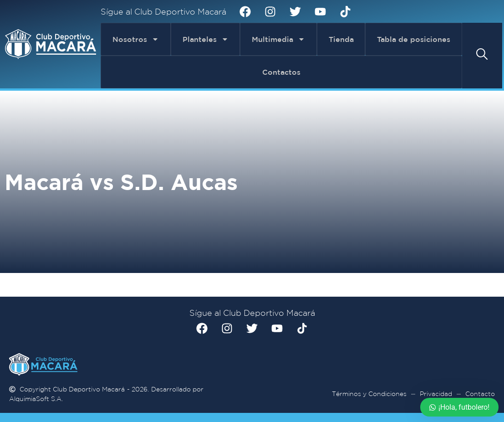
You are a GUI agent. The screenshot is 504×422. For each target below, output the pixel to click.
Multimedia (278, 39)
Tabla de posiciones (414, 39)
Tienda (341, 39)
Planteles (206, 39)
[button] (482, 54)
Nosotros (136, 39)
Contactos (281, 72)
